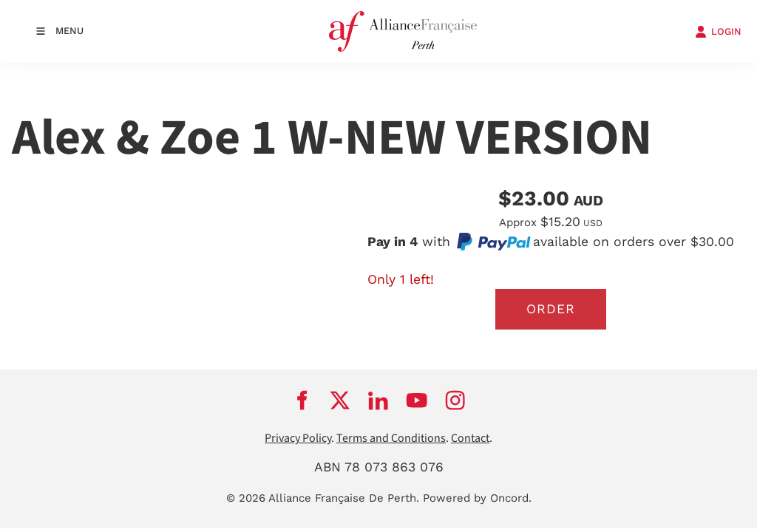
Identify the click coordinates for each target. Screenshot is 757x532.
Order (551, 309)
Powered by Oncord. (477, 498)
